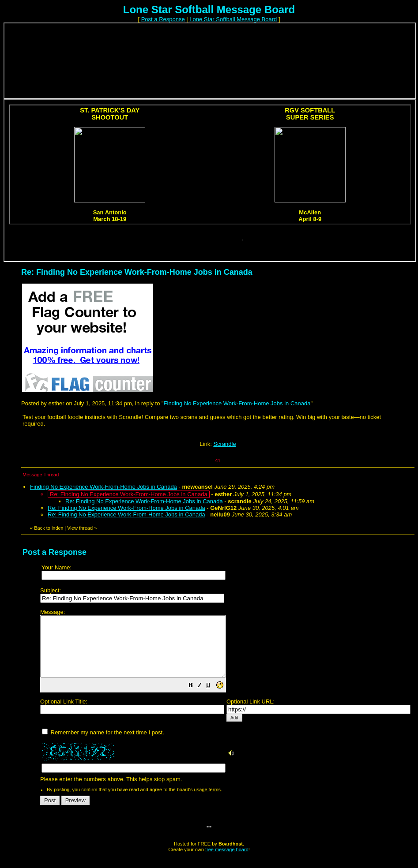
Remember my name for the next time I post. (103, 744)
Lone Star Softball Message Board (233, 19)
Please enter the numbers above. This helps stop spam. (225, 702)
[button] (213, 698)
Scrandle (224, 444)
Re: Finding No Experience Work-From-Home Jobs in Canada (144, 501)
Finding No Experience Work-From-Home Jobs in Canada (237, 403)
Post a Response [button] (163, 19)
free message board (227, 861)
